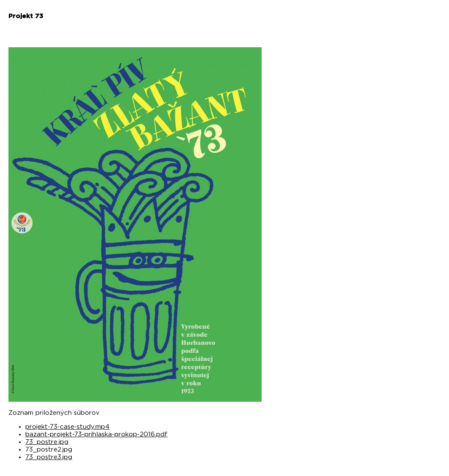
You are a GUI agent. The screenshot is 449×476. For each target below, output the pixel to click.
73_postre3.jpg (49, 457)
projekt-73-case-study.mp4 (68, 427)
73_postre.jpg (47, 442)
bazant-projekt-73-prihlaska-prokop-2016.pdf (96, 434)
